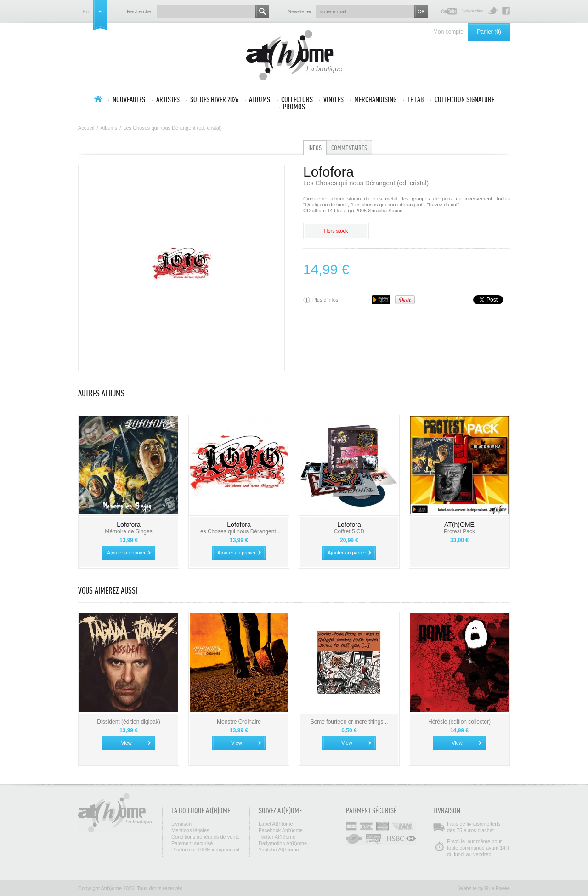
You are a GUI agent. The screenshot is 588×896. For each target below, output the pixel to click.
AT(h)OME (459, 525)
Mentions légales (190, 830)
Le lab (416, 99)
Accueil (98, 99)
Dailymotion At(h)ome (472, 11)
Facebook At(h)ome (506, 11)
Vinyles (334, 99)
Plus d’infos (325, 300)
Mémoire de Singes (128, 531)
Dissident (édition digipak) (128, 722)
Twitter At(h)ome (493, 11)
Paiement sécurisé (192, 843)
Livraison (181, 824)
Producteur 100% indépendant (206, 850)
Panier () (489, 32)
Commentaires (349, 148)
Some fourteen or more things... (349, 722)
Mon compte (448, 32)
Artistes (168, 99)
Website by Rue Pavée (484, 888)
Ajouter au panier (126, 553)
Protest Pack (459, 531)
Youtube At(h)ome (449, 11)
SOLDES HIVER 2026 (214, 99)
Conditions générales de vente (206, 837)
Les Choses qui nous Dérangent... (239, 531)
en (86, 12)
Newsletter (300, 11)
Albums (260, 99)
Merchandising (375, 99)
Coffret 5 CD (349, 531)
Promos (294, 107)
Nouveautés (129, 99)
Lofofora (128, 525)
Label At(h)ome (276, 824)
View (126, 743)
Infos (315, 148)
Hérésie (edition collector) (459, 722)
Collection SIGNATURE (464, 99)
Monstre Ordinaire (239, 722)
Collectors (297, 99)
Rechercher (140, 11)
